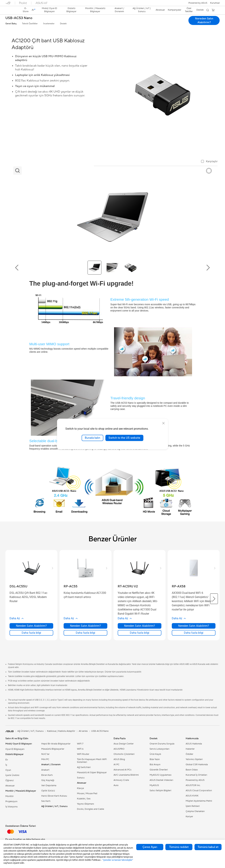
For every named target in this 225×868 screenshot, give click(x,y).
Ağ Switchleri (84, 767)
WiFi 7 (80, 744)
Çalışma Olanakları (195, 811)
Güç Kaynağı (48, 780)
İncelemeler (49, 24)
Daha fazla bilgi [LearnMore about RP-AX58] (194, 633)
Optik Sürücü (48, 791)
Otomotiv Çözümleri (124, 754)
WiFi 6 (80, 749)
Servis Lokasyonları (159, 749)
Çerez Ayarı (150, 847)
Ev (7, 760)
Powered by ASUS (198, 3)
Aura (116, 785)
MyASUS (154, 785)
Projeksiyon (11, 801)
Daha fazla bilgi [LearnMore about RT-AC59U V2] (140, 633)
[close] (163, 423)
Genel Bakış (11, 24)
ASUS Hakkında (194, 744)
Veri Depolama (49, 785)
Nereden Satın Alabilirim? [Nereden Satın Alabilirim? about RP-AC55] (85, 626)
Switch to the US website (124, 438)
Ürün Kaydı (155, 754)
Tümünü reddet (179, 847)
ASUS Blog (119, 759)
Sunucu (81, 778)
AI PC (116, 765)
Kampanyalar (175, 10)
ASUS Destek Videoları (161, 780)
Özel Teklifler (189, 10)
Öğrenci (10, 780)
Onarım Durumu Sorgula (162, 744)
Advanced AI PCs (122, 770)
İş (6, 765)
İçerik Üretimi (12, 775)
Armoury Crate (121, 780)
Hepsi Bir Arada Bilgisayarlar (56, 744)
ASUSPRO (119, 749)
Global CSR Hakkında (197, 765)
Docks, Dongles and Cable (90, 809)
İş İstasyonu (11, 807)
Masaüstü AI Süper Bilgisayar (92, 772)
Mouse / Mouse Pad (87, 793)
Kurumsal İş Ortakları (196, 775)
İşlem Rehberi (193, 806)
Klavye (80, 788)
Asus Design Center (124, 744)
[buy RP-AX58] (179, 586)
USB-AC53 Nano (19, 18)
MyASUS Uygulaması (161, 775)
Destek (63, 24)
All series (83, 731)
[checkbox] (209, 162)
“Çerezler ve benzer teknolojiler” (118, 860)
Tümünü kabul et (208, 847)
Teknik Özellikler (30, 24)
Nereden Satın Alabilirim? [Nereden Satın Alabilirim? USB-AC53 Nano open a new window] (204, 20)
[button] (215, 3)
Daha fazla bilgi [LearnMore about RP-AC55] (85, 633)
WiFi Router (83, 754)
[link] (11, 10)
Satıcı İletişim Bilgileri (160, 791)
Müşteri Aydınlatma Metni (199, 801)
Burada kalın (92, 438)
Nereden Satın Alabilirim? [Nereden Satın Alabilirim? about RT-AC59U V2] (140, 626)
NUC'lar (45, 754)
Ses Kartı (46, 801)
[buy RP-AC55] (71, 586)
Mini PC (45, 759)
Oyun (8, 770)
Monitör (10, 796)
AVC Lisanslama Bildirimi (126, 775)
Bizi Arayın (155, 765)
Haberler (190, 749)
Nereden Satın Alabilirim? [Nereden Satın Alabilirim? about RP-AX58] (194, 626)
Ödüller (189, 754)
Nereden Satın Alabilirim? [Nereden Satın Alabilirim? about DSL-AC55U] (31, 626)
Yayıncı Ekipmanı (85, 804)
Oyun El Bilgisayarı (15, 749)
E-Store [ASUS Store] (26, 10)
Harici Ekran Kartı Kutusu (54, 796)
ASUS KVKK (192, 796)
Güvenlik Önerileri (159, 770)
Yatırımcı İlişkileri (194, 759)
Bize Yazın (155, 759)
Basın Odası (192, 770)
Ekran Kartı (47, 775)
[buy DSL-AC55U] (18, 586)
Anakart (45, 770)
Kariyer (189, 817)
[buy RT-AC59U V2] (128, 586)
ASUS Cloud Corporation (199, 791)
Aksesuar (10, 786)
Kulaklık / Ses (84, 799)
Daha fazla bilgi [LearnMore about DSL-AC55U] (31, 633)
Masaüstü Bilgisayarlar (53, 749)
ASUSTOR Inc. (193, 785)
